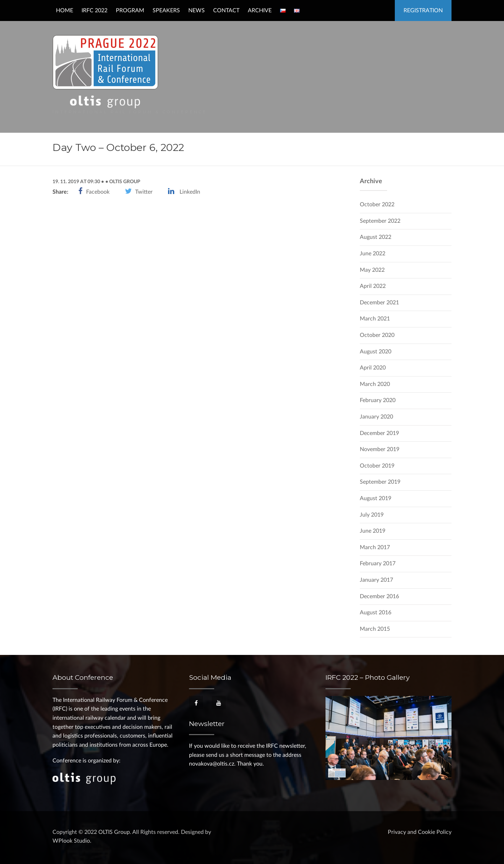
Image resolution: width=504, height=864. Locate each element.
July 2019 (372, 515)
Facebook (98, 192)
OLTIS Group (124, 182)
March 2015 (375, 629)
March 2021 (375, 319)
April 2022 (373, 286)
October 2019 (377, 466)
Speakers (166, 11)
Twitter (144, 192)
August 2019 (376, 498)
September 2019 (380, 482)
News (197, 11)
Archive (260, 11)
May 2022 (372, 270)
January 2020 (376, 417)
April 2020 (373, 368)
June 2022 (373, 254)
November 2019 (380, 449)
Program (130, 11)
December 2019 (379, 433)
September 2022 (380, 221)
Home (65, 11)
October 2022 (377, 205)
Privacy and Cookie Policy (420, 832)
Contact (226, 11)
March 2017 (375, 547)
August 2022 (376, 237)
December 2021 (379, 303)
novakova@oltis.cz (212, 764)
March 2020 (375, 384)
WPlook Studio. (72, 841)
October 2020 (377, 335)
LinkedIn (190, 192)
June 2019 (373, 531)
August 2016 (376, 613)
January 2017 (376, 580)
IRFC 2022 (94, 11)
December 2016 (379, 596)
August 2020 (376, 352)
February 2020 (378, 400)
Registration (423, 11)
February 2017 (378, 564)
